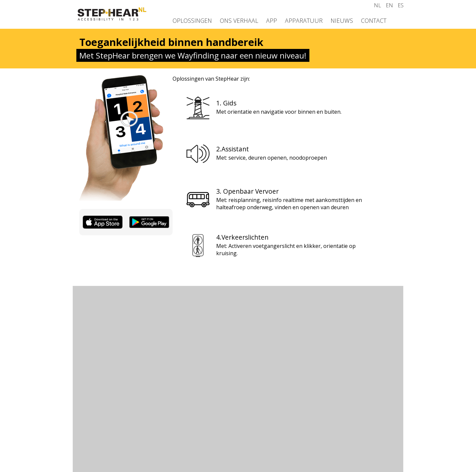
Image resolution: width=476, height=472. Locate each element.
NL (377, 5)
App (272, 20)
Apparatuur (304, 20)
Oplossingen (192, 20)
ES (401, 5)
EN (389, 5)
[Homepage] (112, 19)
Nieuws (342, 20)
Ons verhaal (239, 20)
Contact (374, 20)
